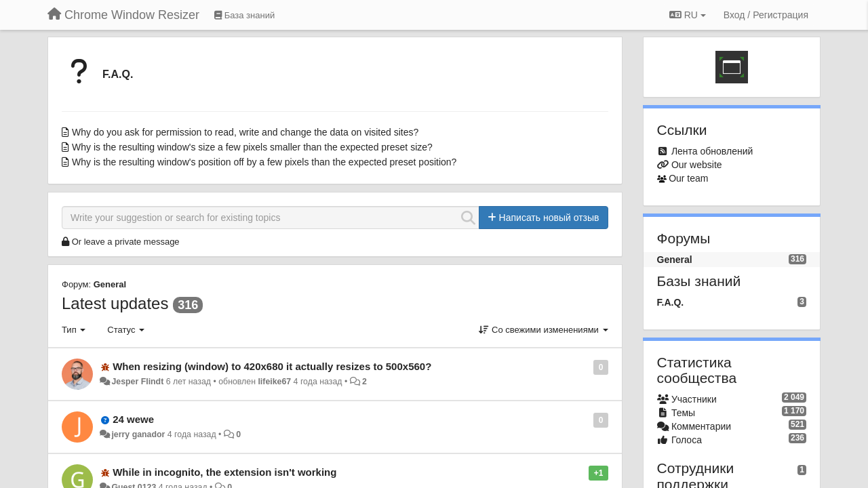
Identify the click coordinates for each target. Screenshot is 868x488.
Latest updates (115, 303)
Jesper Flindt (137, 382)
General (110, 284)
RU (688, 15)
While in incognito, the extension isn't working (224, 472)
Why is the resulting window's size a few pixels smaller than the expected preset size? (252, 147)
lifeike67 (274, 382)
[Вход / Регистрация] (766, 15)
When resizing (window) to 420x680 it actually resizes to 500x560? (272, 366)
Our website (697, 165)
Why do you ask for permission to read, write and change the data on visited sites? (245, 132)
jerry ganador (138, 434)
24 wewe (133, 419)
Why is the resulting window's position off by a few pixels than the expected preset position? (264, 162)
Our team (688, 178)
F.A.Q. (118, 74)
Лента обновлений (712, 151)
